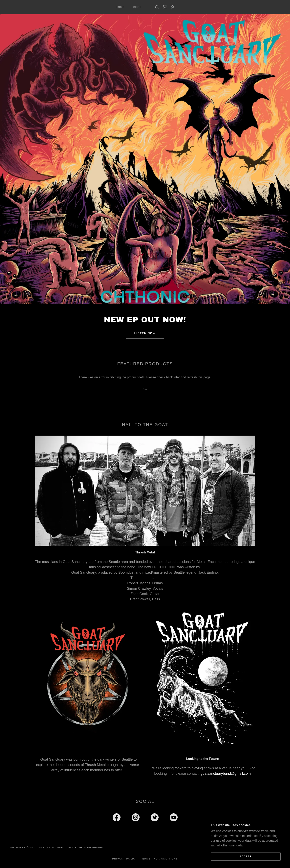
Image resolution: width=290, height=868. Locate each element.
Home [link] (120, 7)
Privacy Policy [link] (125, 859)
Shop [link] (138, 7)
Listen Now (145, 333)
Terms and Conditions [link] (159, 859)
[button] (173, 7)
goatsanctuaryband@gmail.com (225, 774)
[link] (165, 7)
